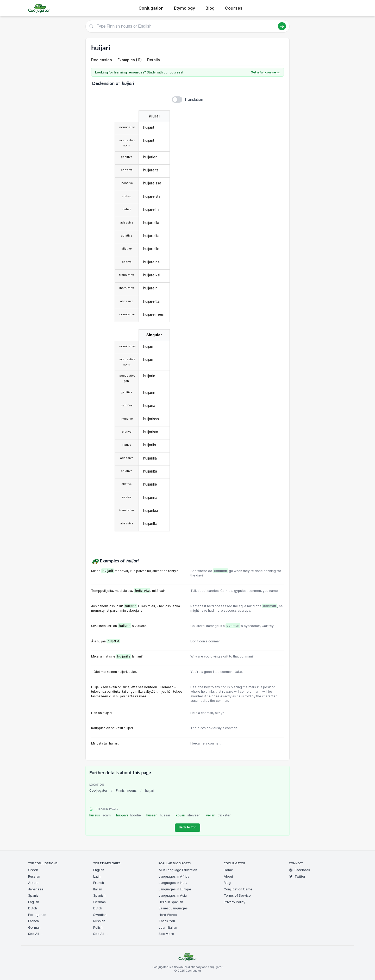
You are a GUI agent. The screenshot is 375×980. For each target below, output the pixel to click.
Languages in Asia (173, 895)
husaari (158, 815)
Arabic (33, 883)
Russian (34, 876)
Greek (33, 870)
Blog (210, 8)
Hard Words (168, 915)
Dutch (33, 908)
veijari (218, 815)
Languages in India (173, 883)
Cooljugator (98, 790)
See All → (36, 934)
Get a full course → (265, 72)
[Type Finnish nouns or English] (187, 26)
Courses (234, 8)
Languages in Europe (175, 889)
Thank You (167, 921)
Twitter (297, 876)
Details (154, 60)
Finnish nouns (126, 790)
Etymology (185, 8)
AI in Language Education (178, 870)
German (34, 928)
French (33, 921)
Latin (97, 876)
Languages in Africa (174, 876)
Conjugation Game (238, 889)
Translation (194, 99)
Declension (102, 60)
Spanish (34, 895)
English (34, 902)
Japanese (36, 889)
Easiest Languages (173, 908)
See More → (168, 934)
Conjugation (151, 8)
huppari (129, 815)
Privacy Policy (235, 902)
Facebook (300, 870)
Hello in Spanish (171, 902)
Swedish (100, 915)
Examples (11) (130, 60)
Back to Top (187, 827)
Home (228, 870)
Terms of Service (237, 895)
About (228, 876)
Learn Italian (168, 928)
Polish (98, 928)
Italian (98, 889)
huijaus (100, 815)
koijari (188, 815)
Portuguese (37, 915)
